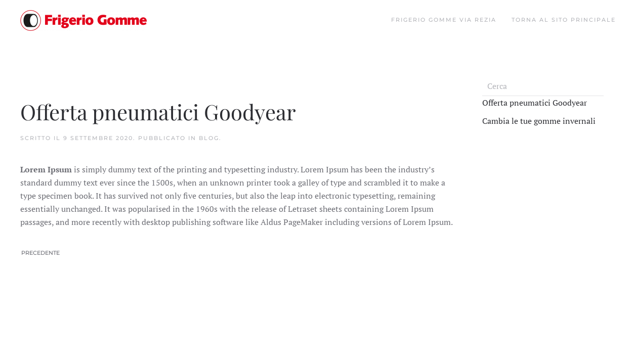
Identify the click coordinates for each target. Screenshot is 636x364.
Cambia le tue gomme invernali (539, 121)
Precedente (40, 253)
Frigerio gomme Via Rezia (444, 20)
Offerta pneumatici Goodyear (535, 103)
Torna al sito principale (564, 20)
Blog (209, 138)
